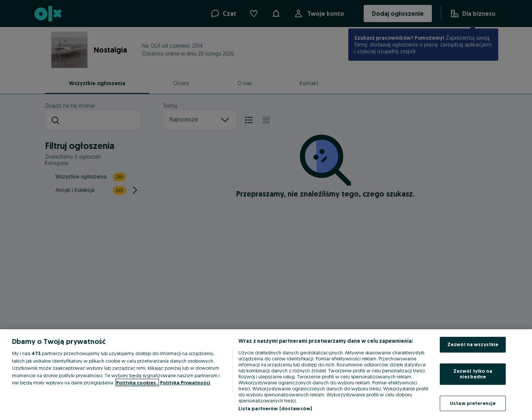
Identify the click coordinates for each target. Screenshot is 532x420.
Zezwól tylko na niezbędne (473, 374)
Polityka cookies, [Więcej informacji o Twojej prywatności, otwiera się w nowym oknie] (137, 382)
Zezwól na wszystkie (473, 344)
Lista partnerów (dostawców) (275, 408)
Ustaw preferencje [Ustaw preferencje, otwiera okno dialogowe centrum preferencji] (473, 403)
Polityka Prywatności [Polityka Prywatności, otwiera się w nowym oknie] (185, 382)
